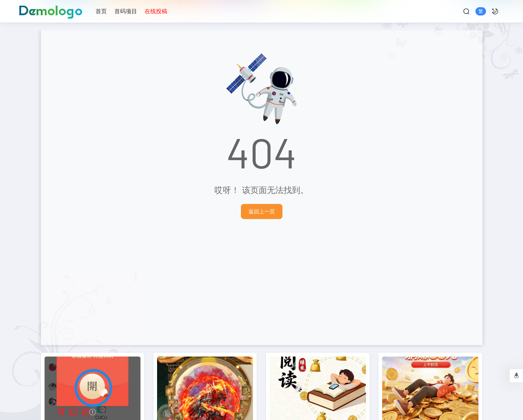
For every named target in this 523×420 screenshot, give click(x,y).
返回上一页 (262, 211)
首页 (101, 11)
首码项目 (126, 11)
